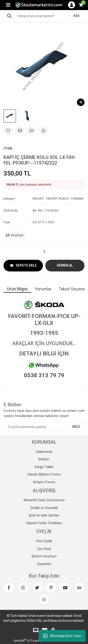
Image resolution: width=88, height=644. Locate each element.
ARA (76, 16)
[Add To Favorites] (8, 131)
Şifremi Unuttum (44, 556)
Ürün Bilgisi (17, 289)
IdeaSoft (20, 640)
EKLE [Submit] (76, 427)
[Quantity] (44, 252)
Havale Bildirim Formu (44, 474)
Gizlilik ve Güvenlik (44, 508)
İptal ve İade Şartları (44, 515)
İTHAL (8, 148)
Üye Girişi (44, 549)
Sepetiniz (44, 564)
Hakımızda (44, 452)
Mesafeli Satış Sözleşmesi (44, 500)
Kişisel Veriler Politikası (44, 523)
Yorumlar (43, 289)
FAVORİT (38, 199)
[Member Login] (72, 5)
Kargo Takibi (44, 467)
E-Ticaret (34, 641)
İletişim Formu (44, 482)
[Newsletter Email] (44, 427)
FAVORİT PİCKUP (57, 199)
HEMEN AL (65, 265)
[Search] (44, 16)
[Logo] (39, 5)
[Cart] (81, 5)
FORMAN (77, 199)
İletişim (44, 459)
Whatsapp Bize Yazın (62, 636)
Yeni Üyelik (44, 541)
